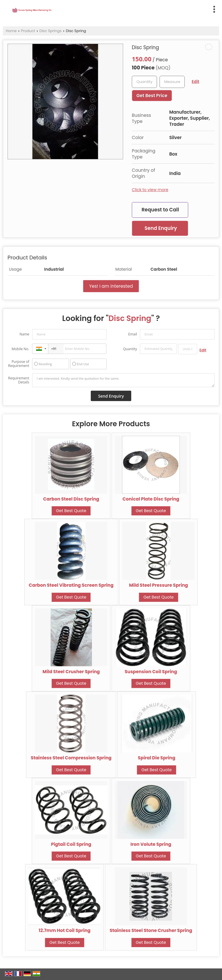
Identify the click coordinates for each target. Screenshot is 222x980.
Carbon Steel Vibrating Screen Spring (71, 585)
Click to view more (150, 190)
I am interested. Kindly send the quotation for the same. (123, 380)
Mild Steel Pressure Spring (159, 585)
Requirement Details (19, 380)
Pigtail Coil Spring (71, 844)
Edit (195, 82)
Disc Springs (50, 31)
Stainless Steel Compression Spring (71, 758)
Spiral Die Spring (157, 758)
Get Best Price (152, 96)
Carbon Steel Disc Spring (71, 499)
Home (11, 31)
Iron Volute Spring (151, 844)
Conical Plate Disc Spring (151, 499)
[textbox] (172, 82)
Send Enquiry (161, 228)
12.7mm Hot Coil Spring (65, 930)
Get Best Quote (71, 511)
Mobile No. (20, 349)
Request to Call (160, 210)
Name (24, 334)
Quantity (130, 349)
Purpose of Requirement (19, 364)
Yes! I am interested (111, 286)
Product (28, 31)
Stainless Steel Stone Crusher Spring (151, 930)
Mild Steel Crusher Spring (71, 672)
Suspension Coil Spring (151, 672)
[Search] (137, 8)
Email (133, 334)
